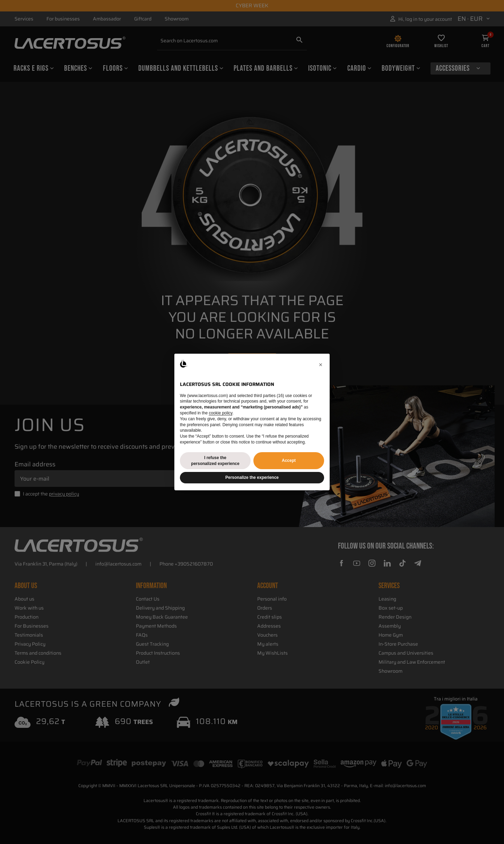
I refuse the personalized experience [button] (215, 461)
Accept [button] (289, 460)
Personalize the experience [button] (252, 477)
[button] (321, 365)
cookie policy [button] (220, 413)
